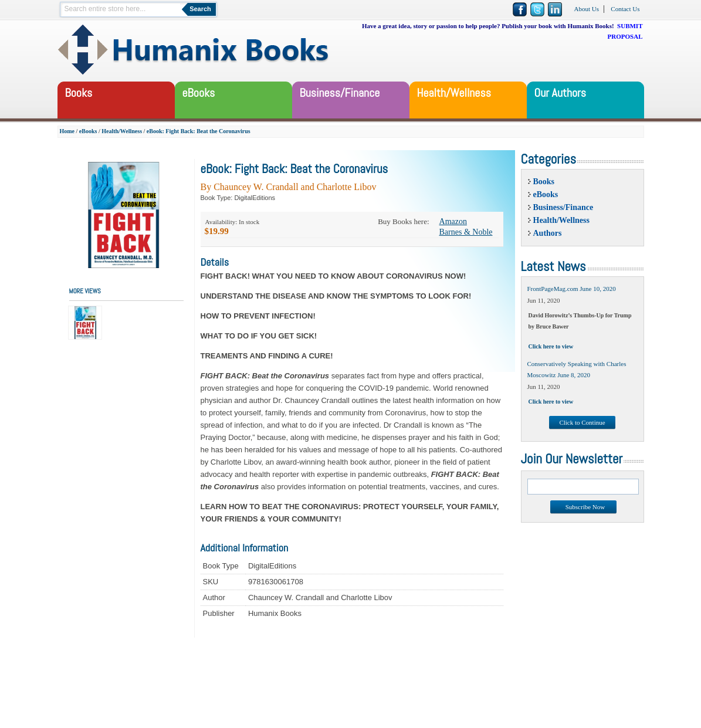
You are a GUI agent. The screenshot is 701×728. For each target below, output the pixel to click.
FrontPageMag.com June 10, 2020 (572, 289)
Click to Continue (582, 422)
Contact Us (625, 9)
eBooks (88, 131)
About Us (587, 9)
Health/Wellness (122, 131)
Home (67, 131)
